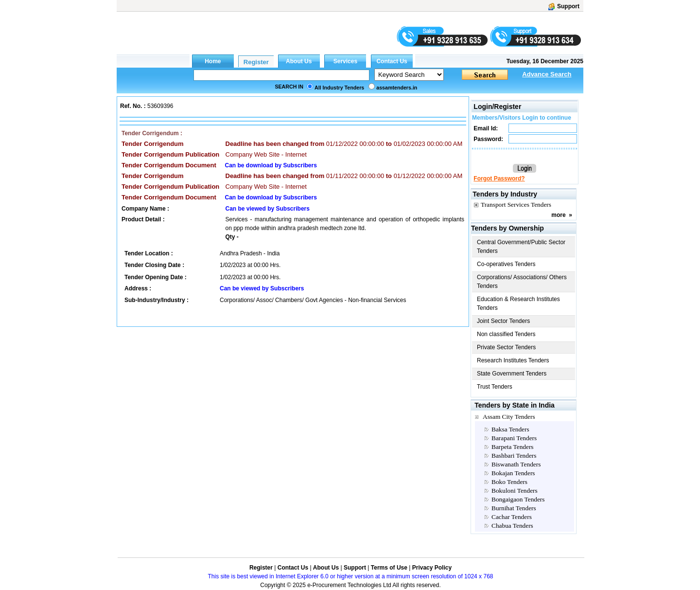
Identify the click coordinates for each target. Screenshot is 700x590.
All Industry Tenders (339, 88)
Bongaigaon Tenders (518, 499)
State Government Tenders (512, 374)
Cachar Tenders (512, 517)
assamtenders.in (397, 88)
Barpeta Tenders (513, 447)
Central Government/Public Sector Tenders (521, 247)
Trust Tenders (495, 387)
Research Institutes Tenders (513, 360)
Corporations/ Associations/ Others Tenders (522, 282)
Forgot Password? (499, 179)
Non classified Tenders (506, 334)
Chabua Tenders (512, 526)
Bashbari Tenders (514, 456)
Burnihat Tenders (514, 508)
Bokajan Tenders (513, 473)
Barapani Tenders (514, 438)
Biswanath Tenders (516, 464)
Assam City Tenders (509, 417)
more (558, 215)
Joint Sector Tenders (503, 321)
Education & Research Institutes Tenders (518, 304)
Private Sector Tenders (506, 347)
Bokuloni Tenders (515, 491)
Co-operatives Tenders (506, 264)
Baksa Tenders (510, 429)
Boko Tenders (509, 482)
